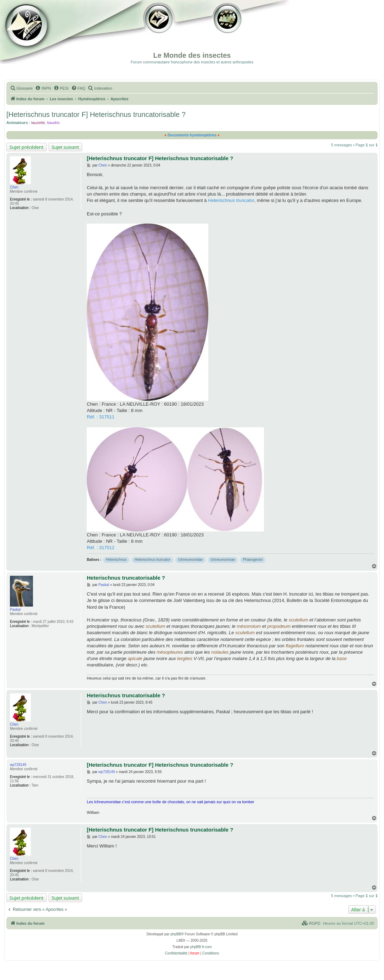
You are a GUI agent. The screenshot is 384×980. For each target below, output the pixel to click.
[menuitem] (21, 88)
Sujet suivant (65, 147)
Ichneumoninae (223, 560)
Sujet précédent (27, 147)
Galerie (159, 32)
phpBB (176, 934)
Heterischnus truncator (153, 560)
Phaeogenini (253, 560)
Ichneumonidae (190, 560)
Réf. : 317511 (101, 417)
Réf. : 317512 (101, 548)
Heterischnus (116, 560)
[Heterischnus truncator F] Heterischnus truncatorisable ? (96, 114)
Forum (226, 32)
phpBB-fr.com (201, 947)
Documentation (41, 32)
